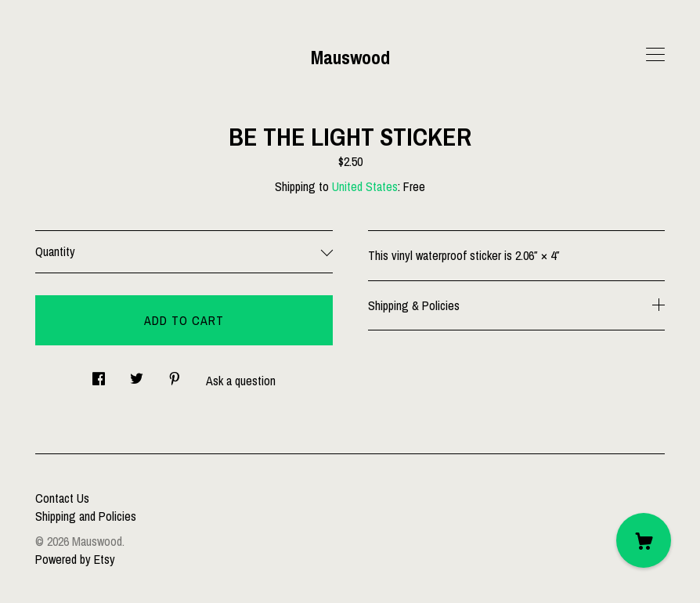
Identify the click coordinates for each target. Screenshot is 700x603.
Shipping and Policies (86, 516)
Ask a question (241, 381)
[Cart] (644, 540)
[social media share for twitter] (137, 374)
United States (365, 186)
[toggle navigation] (655, 55)
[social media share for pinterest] (175, 374)
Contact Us (62, 498)
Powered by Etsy (75, 559)
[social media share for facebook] (99, 374)
